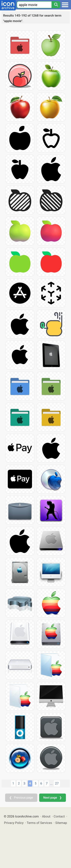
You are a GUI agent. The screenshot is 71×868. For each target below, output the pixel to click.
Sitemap (61, 823)
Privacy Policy (14, 823)
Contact (59, 816)
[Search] (56, 5)
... (51, 784)
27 (57, 783)
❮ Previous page (21, 798)
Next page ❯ (53, 798)
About (46, 816)
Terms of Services (39, 823)
